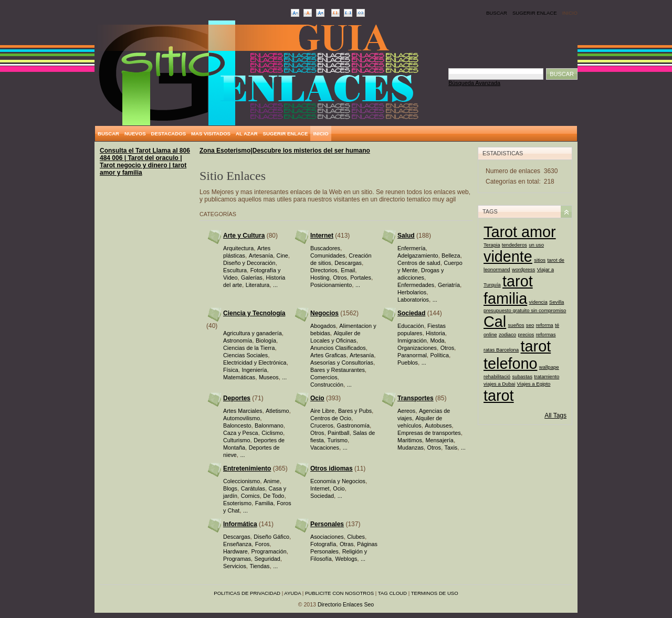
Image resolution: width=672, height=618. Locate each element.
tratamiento (547, 376)
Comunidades (328, 255)
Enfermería (411, 248)
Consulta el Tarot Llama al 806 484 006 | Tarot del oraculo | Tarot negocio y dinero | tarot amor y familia (145, 162)
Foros (262, 544)
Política (439, 355)
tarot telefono (517, 355)
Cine (282, 255)
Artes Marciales (243, 411)
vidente (508, 257)
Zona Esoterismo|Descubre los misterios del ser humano (285, 151)
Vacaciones (325, 447)
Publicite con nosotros (339, 593)
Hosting (320, 278)
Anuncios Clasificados (338, 348)
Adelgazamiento (418, 255)
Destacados (169, 134)
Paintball (338, 433)
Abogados (323, 326)
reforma (545, 325)
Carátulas (253, 488)
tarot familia (508, 290)
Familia (264, 503)
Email (348, 270)
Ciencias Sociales (245, 355)
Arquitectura (238, 248)
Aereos (406, 411)
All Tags (555, 415)
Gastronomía (353, 425)
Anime (272, 481)
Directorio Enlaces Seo (346, 604)
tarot (499, 396)
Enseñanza (237, 544)
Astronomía (238, 340)
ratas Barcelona (501, 350)
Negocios (324, 313)
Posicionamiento (331, 285)
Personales (327, 524)
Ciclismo (272, 433)
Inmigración (412, 340)
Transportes (416, 398)
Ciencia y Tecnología (254, 313)
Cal (495, 322)
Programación (269, 551)
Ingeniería (254, 370)
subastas (522, 376)
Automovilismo (241, 418)
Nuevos (135, 134)
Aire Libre (322, 411)
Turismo (337, 440)
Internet (322, 236)
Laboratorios (413, 300)
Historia (435, 333)
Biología (266, 340)
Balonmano (269, 425)
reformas (546, 334)
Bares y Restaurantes (338, 370)
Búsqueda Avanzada (474, 83)
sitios (540, 260)
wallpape (549, 367)
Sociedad (411, 313)
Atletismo (277, 411)
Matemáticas (239, 377)
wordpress (523, 269)
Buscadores (325, 248)
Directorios (324, 270)
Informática (240, 524)
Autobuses (438, 425)
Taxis (451, 447)
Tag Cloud (392, 593)
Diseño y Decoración (249, 263)
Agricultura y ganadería (253, 333)
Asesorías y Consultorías (342, 363)
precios (526, 334)
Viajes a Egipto (534, 384)
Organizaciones (417, 348)
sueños (516, 325)
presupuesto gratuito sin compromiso (525, 310)
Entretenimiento (247, 468)
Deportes (237, 398)
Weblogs (346, 559)
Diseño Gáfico (271, 537)
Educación (411, 326)
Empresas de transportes (429, 433)
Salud (406, 236)
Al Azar (247, 134)
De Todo (274, 496)
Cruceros (322, 425)
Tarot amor (520, 232)
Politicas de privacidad (247, 593)
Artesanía (261, 255)
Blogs (230, 488)
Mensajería (439, 440)
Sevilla (556, 302)
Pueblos (408, 363)
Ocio (317, 398)
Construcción (327, 385)
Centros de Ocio (331, 418)
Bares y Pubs (355, 411)
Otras (346, 544)
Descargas (348, 263)
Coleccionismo (241, 481)
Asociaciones (327, 537)
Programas (237, 559)
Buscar (497, 13)
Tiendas (259, 566)
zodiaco (507, 334)
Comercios (324, 377)
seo (530, 325)
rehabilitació (497, 376)
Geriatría (449, 285)
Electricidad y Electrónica (255, 363)
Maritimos (410, 440)
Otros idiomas (332, 468)
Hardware (235, 551)
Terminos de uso (435, 593)
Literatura (258, 285)
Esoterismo (237, 503)
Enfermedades (416, 285)
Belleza (451, 255)
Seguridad (267, 559)
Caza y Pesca (241, 433)
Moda (437, 340)
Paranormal (412, 355)
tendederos (514, 245)
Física (231, 370)
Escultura (235, 270)
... (275, 285)
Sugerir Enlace (535, 13)
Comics (250, 496)
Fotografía (323, 544)
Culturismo (237, 440)
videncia (538, 302)
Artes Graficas (328, 355)
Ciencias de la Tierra (249, 348)
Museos (269, 377)
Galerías (252, 278)
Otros (340, 278)
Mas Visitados (211, 134)
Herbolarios (412, 292)
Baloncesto (237, 425)
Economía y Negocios (338, 481)
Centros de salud (419, 263)
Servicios (235, 566)
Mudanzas (411, 447)
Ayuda (292, 593)
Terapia (492, 245)
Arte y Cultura (244, 236)
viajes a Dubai (499, 384)
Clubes (356, 537)
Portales (361, 278)
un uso (536, 245)
